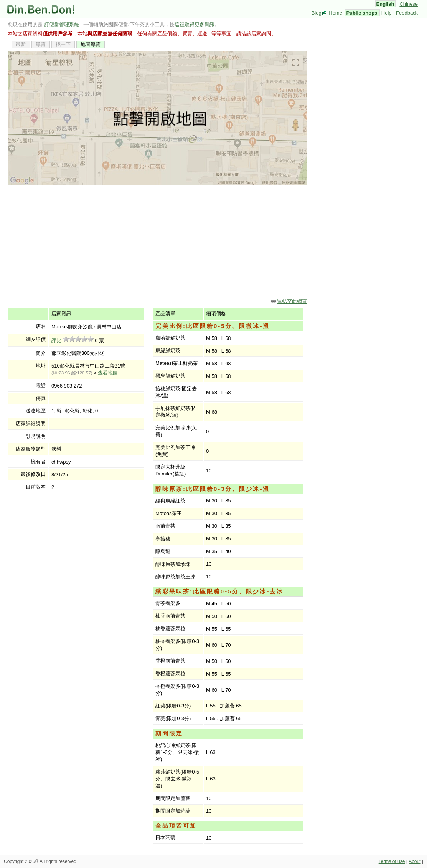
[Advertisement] (157, 241)
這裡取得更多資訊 (195, 24)
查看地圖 (108, 373)
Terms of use (392, 861)
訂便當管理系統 (62, 24)
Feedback (407, 13)
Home (335, 13)
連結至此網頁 (292, 301)
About (415, 861)
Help (387, 13)
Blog (317, 13)
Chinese (409, 4)
